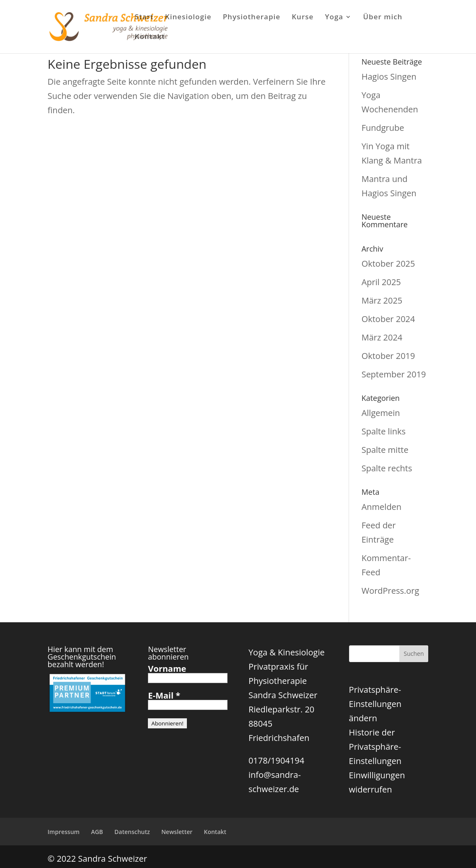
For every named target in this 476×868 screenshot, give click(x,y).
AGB (97, 832)
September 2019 (394, 374)
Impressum (64, 832)
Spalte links (384, 431)
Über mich (383, 18)
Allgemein (381, 413)
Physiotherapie (252, 18)
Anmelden (382, 507)
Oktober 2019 (388, 356)
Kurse (303, 18)
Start (144, 18)
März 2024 (382, 337)
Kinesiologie (188, 18)
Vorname (167, 669)
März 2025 (382, 300)
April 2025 (381, 282)
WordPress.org (391, 591)
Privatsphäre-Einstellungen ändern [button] (375, 704)
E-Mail (164, 696)
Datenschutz (132, 832)
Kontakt (150, 37)
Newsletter (177, 832)
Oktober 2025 (388, 264)
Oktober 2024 (388, 319)
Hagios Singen (389, 77)
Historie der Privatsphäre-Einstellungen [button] (375, 747)
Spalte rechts (387, 468)
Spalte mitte (385, 450)
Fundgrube (383, 128)
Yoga (334, 18)
